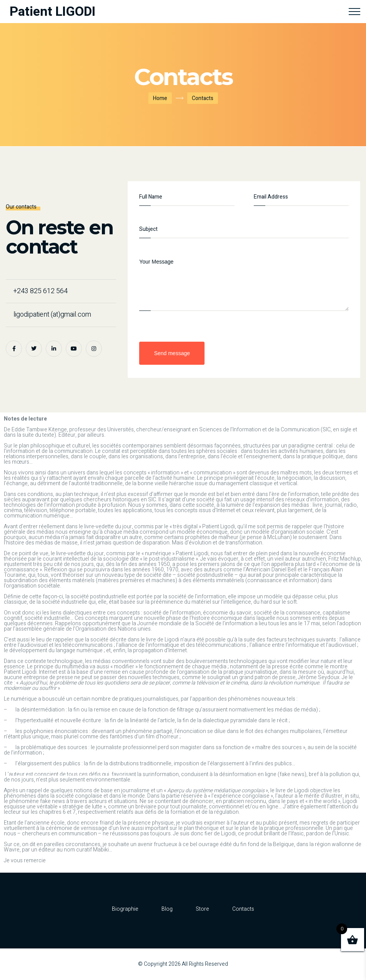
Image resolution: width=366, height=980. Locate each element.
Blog (167, 909)
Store (202, 909)
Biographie (125, 909)
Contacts (243, 909)
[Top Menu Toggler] (354, 12)
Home (160, 98)
